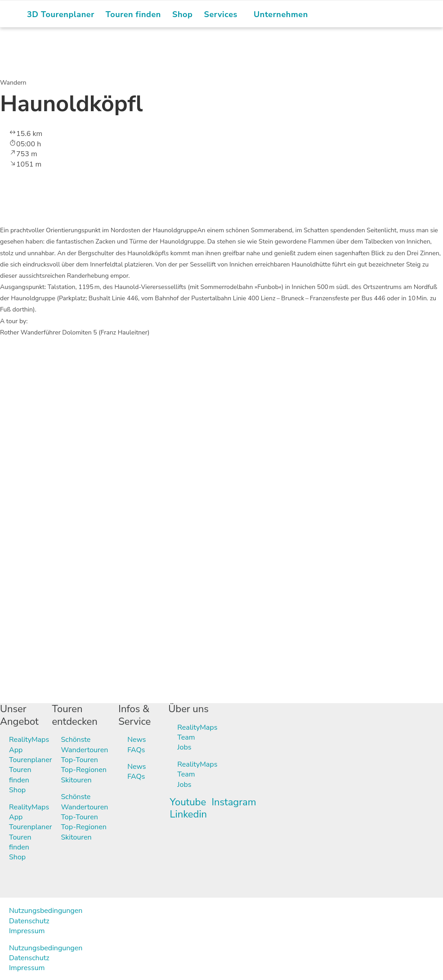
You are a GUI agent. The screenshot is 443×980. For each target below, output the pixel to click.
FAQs (136, 750)
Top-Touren (79, 760)
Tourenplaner (30, 760)
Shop (17, 790)
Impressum (27, 931)
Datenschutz (29, 921)
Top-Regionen (83, 770)
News (136, 740)
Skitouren (76, 780)
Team (186, 737)
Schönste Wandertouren (84, 745)
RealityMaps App (29, 745)
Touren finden (20, 775)
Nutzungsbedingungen (46, 911)
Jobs (184, 747)
